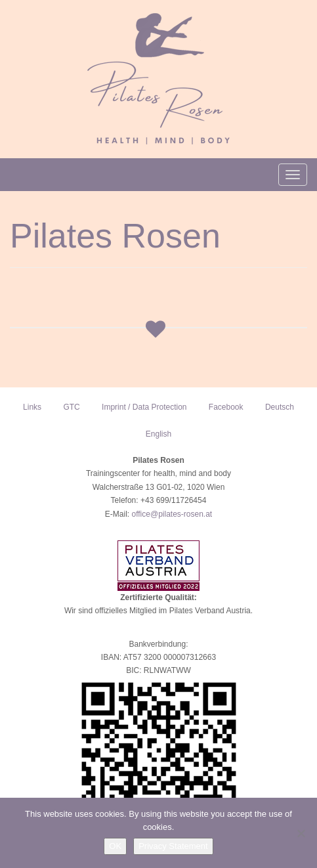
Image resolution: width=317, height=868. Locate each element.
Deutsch (280, 407)
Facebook (226, 407)
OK (115, 846)
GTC (71, 407)
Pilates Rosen (115, 236)
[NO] (301, 833)
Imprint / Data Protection (144, 407)
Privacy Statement (173, 846)
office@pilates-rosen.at (172, 514)
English (158, 434)
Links (32, 407)
